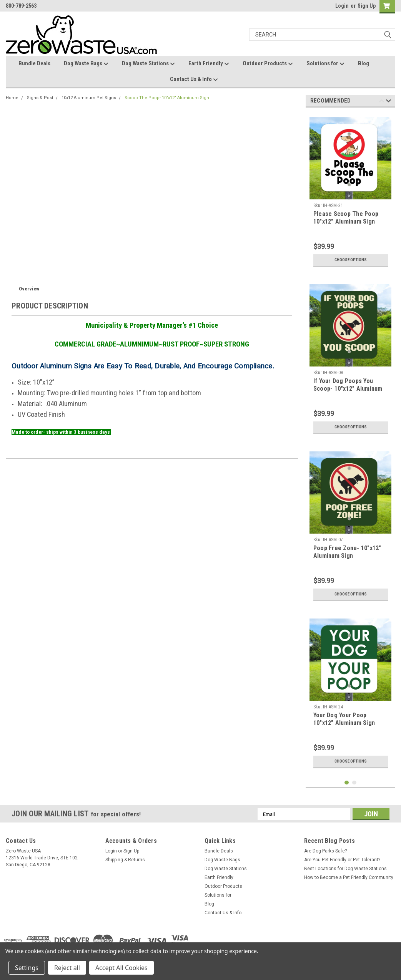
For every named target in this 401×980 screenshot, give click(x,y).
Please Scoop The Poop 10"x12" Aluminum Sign (346, 218)
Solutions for (325, 64)
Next (389, 102)
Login (342, 6)
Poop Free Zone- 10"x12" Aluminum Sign (347, 552)
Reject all (67, 968)
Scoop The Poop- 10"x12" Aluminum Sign (167, 98)
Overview (29, 289)
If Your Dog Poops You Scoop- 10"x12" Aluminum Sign (348, 389)
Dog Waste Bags (86, 64)
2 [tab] (354, 783)
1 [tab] (347, 783)
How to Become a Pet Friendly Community (349, 877)
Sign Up (367, 6)
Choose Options (351, 260)
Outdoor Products (268, 64)
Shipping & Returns (125, 860)
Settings (27, 968)
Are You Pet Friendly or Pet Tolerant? (342, 860)
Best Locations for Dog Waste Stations (345, 869)
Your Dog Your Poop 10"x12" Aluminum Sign (344, 719)
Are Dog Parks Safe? (325, 851)
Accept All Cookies (121, 968)
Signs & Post (40, 98)
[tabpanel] (351, 192)
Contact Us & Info (194, 80)
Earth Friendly (209, 64)
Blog (364, 63)
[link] (323, 940)
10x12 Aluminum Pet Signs (89, 98)
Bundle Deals (34, 63)
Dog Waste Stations (148, 64)
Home (12, 98)
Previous (382, 102)
